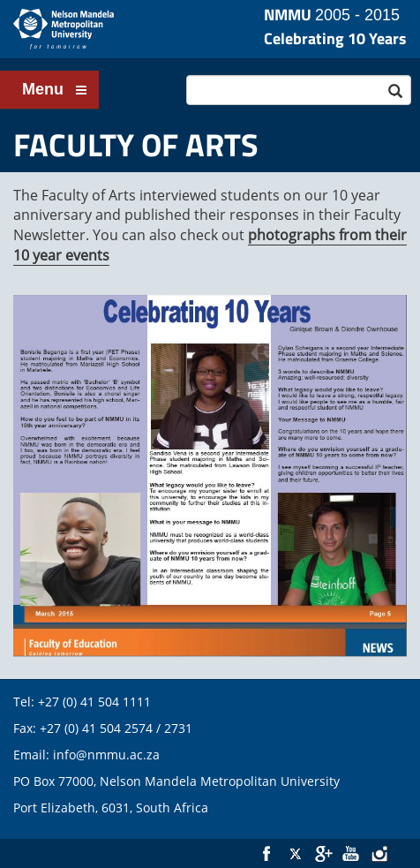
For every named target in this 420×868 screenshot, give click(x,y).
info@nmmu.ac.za (106, 755)
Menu (55, 91)
